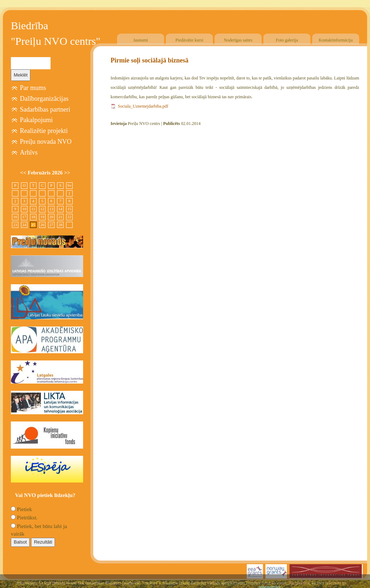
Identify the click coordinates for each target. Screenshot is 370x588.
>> (67, 173)
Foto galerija (287, 40)
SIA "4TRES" (300, 583)
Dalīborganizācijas (44, 99)
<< (24, 173)
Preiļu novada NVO (46, 142)
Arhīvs (29, 152)
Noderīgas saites (238, 40)
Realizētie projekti (44, 131)
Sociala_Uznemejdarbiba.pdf (143, 106)
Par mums (33, 88)
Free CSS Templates (344, 583)
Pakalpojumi (36, 120)
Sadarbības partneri (45, 109)
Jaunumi (141, 40)
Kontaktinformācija (336, 40)
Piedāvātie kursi (190, 40)
